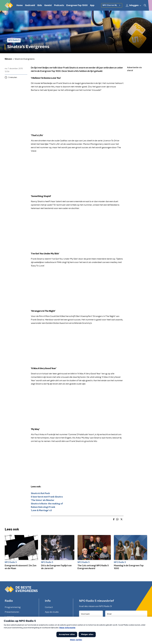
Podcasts (59, 5)
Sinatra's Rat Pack (40, 493)
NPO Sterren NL (112, 5)
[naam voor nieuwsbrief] (91, 614)
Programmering (13, 607)
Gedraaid (30, 5)
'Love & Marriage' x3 (41, 511)
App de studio (52, 612)
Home (20, 5)
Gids (40, 5)
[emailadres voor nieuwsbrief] (126, 614)
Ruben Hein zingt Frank (43, 507)
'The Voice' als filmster (43, 500)
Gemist (48, 5)
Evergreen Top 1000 (77, 5)
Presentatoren (12, 612)
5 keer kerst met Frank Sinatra (47, 497)
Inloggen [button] (134, 5)
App (92, 5)
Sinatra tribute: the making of (47, 504)
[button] (145, 5)
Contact (49, 607)
